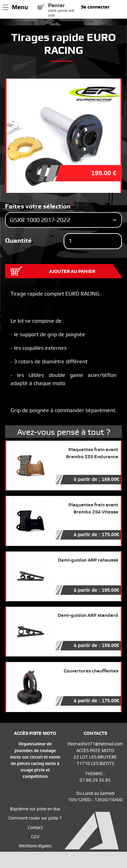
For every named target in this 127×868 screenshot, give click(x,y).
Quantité (18, 240)
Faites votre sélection (38, 206)
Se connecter (95, 7)
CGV (35, 837)
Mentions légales (35, 846)
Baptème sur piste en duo (35, 809)
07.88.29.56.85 (95, 780)
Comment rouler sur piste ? (35, 818)
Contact (35, 827)
